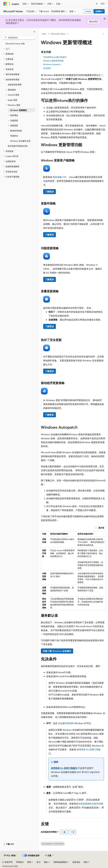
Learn (44, 34)
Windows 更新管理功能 (53, 61)
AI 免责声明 (7, 862)
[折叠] (34, 32)
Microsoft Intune (58, 34)
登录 (103, 4)
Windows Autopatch (52, 64)
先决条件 (47, 68)
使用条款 (76, 862)
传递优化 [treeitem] (14, 136)
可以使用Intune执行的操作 (55, 57)
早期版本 (20, 862)
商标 (86, 862)
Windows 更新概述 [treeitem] (18, 110)
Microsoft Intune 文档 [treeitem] (15, 44)
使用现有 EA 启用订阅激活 (64, 768)
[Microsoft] (5, 4)
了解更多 (49, 192)
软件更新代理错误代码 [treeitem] (18, 146)
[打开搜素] (97, 4)
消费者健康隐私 (60, 862)
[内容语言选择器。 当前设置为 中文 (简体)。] (10, 856)
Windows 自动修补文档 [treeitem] (20, 141)
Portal (88, 11)
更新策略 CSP (59, 177)
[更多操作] (103, 34)
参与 (39, 862)
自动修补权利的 (66, 723)
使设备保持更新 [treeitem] (15, 85)
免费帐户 (99, 11)
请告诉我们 (94, 22)
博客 (29, 862)
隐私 (46, 862)
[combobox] (19, 38)
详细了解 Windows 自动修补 (57, 651)
